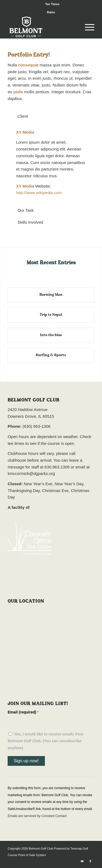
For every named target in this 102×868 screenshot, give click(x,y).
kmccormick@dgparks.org (31, 473)
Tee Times (52, 4)
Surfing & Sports (51, 355)
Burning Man (51, 295)
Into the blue (51, 335)
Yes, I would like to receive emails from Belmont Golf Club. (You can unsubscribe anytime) (46, 741)
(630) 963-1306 (37, 426)
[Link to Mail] (82, 861)
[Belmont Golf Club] (42, 27)
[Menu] (87, 27)
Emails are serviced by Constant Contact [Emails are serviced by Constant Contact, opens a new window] (37, 816)
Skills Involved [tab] (27, 222)
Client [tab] (19, 116)
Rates (51, 12)
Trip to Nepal (51, 315)
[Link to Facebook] (90, 861)
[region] (51, 163)
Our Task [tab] (22, 210)
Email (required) (23, 712)
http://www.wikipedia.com (39, 193)
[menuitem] (52, 4)
